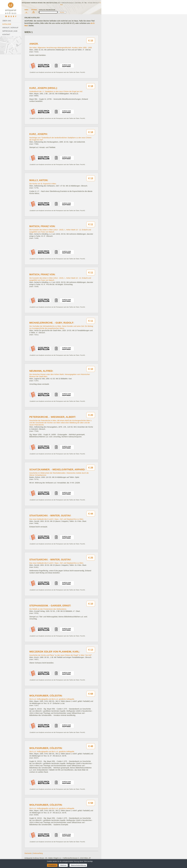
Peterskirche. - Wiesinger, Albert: (53, 417)
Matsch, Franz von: (42, 226)
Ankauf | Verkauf (10, 28)
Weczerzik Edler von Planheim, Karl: (55, 652)
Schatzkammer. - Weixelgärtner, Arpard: (57, 470)
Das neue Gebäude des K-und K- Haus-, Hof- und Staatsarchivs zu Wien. (57, 519)
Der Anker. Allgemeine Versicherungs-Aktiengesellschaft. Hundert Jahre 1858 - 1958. (61, 48)
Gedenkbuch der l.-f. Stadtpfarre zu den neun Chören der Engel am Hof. (56, 91)
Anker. (34, 44)
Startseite (28, 853)
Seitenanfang (38, 853)
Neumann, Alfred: (41, 371)
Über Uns (7, 21)
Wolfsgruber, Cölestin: (46, 696)
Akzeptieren (52, 865)
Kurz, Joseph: (39, 134)
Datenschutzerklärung (78, 865)
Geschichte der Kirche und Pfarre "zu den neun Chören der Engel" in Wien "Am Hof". (61, 655)
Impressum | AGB (10, 31)
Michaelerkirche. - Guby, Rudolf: (52, 323)
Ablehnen (63, 865)
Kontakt (6, 34)
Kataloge (7, 24)
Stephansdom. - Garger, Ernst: (50, 606)
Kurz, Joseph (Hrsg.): (43, 88)
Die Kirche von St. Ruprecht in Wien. (43, 184)
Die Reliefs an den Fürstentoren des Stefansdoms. (48, 609)
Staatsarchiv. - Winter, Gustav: (50, 516)
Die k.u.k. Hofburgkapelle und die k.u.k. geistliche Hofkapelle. (52, 699)
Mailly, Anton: (39, 180)
